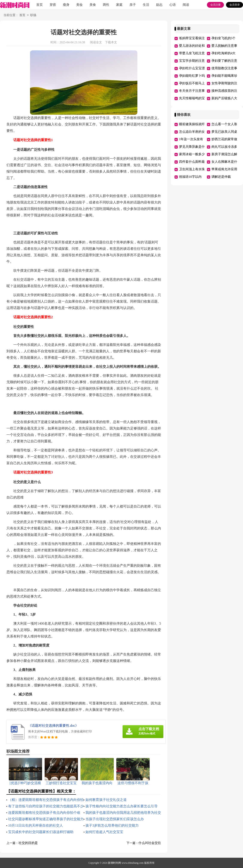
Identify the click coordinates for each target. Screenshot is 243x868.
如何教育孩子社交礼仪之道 (106, 800)
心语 (173, 5)
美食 (93, 5)
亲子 (133, 5)
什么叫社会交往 (150, 843)
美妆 (79, 5)
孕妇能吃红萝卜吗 (192, 76)
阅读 (186, 5)
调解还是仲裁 (221, 177)
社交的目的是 (28, 843)
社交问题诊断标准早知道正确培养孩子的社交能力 (46, 819)
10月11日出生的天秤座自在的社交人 (36, 825)
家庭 (119, 5)
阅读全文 (96, 42)
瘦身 (66, 5)
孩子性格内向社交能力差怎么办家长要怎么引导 (121, 806)
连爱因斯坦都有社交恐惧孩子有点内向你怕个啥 (44, 813)
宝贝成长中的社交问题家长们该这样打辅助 (41, 832)
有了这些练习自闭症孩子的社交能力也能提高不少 (46, 806)
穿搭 (53, 5)
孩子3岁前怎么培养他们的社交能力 (112, 825)
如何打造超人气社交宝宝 (104, 832)
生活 (146, 5)
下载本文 (111, 42)
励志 (159, 5)
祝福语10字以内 (190, 177)
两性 (106, 5)
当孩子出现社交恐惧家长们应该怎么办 (115, 819)
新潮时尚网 (114, 863)
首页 (39, 5)
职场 (33, 15)
